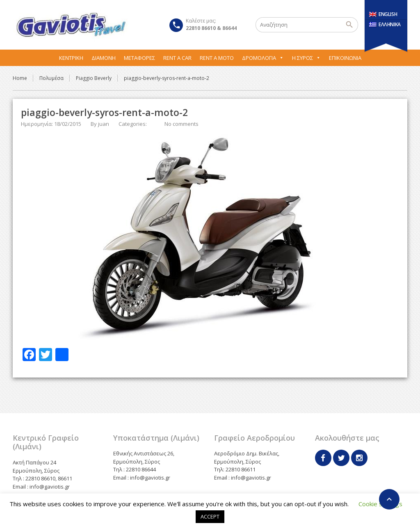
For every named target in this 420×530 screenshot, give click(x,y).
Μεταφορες (139, 58)
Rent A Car (177, 58)
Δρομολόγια (263, 58)
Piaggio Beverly (94, 78)
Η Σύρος (306, 58)
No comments (181, 124)
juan (104, 124)
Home (20, 78)
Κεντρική (71, 58)
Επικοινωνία (345, 58)
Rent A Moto (217, 58)
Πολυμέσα (51, 78)
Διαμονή (104, 58)
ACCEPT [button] (210, 516)
